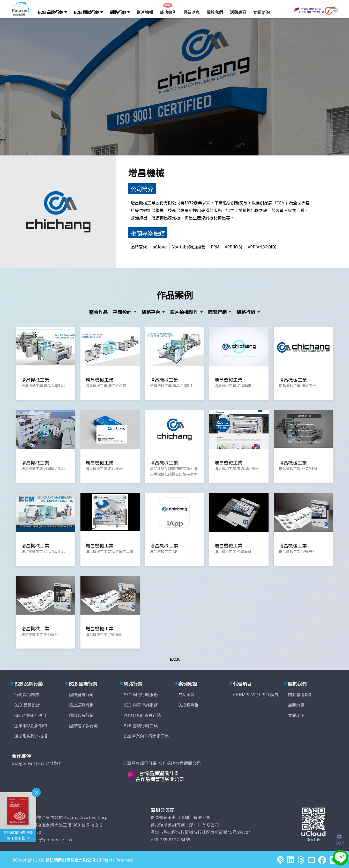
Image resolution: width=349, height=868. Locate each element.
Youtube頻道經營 (189, 247)
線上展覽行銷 (81, 705)
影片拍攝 (145, 12)
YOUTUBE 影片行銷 (142, 715)
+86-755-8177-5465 (170, 839)
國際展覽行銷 (81, 694)
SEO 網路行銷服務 (141, 694)
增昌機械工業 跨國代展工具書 (110, 551)
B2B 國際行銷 (88, 12)
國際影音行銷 (81, 715)
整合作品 (98, 312)
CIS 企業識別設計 (30, 715)
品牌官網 (139, 247)
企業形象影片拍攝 (31, 736)
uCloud (160, 247)
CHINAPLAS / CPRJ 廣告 (256, 694)
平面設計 (123, 312)
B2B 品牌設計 (27, 705)
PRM (215, 247)
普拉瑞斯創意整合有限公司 (70, 860)
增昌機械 (146, 172)
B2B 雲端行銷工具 (141, 725)
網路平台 (151, 312)
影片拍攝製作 (184, 312)
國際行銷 (218, 312)
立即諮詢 (261, 12)
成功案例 (168, 12)
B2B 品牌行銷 (52, 12)
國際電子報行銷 (83, 725)
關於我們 (215, 12)
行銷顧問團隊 (27, 694)
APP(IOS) (234, 247)
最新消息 (191, 12)
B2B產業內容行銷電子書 (146, 736)
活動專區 (238, 12)
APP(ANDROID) (262, 247)
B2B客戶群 (188, 705)
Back (175, 659)
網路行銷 (120, 12)
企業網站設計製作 (31, 725)
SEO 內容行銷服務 (141, 705)
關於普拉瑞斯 (300, 694)
